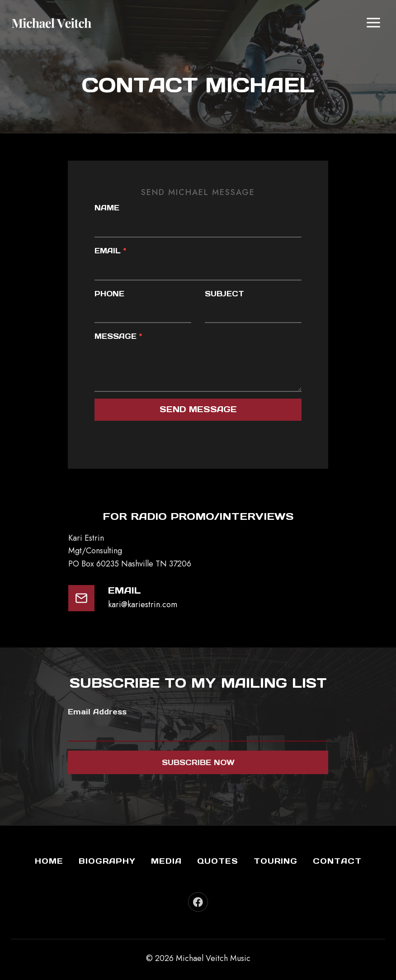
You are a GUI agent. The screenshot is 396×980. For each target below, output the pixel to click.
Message (119, 337)
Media (166, 861)
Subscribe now (198, 763)
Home (49, 861)
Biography (107, 861)
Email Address (97, 712)
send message (198, 410)
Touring (276, 861)
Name (107, 208)
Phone (110, 294)
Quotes (218, 861)
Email (111, 251)
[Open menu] (373, 22)
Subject (224, 294)
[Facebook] (198, 902)
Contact (337, 861)
